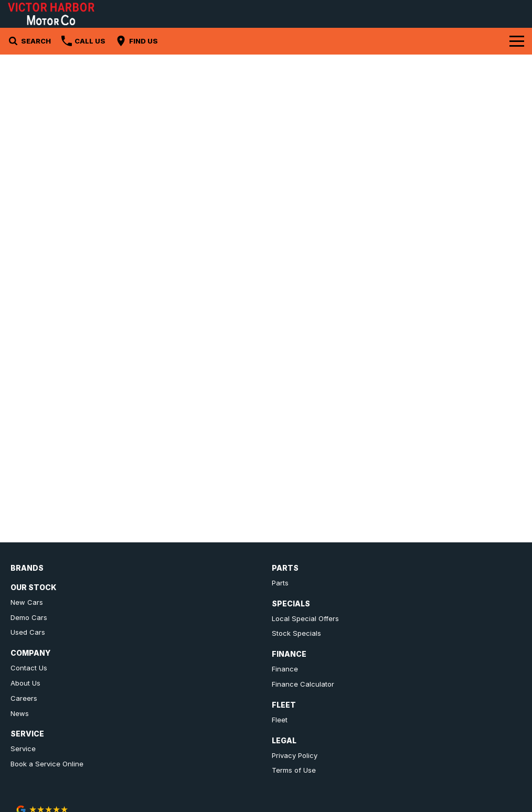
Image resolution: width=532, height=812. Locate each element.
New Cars (27, 602)
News (20, 713)
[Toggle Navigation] (517, 41)
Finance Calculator (303, 684)
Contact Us (29, 668)
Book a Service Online (47, 764)
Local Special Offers (305, 618)
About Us (25, 683)
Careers (24, 698)
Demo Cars (29, 617)
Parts (280, 583)
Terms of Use (294, 770)
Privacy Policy (295, 755)
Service (23, 749)
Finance (285, 669)
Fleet (280, 720)
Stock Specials (296, 633)
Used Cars (28, 632)
